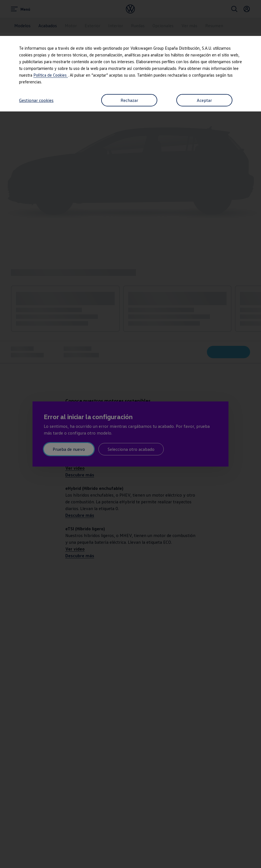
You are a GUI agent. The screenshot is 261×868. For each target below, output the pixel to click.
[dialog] (130, 434)
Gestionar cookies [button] (36, 100)
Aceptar (204, 100)
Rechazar (129, 100)
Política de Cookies (51, 75)
